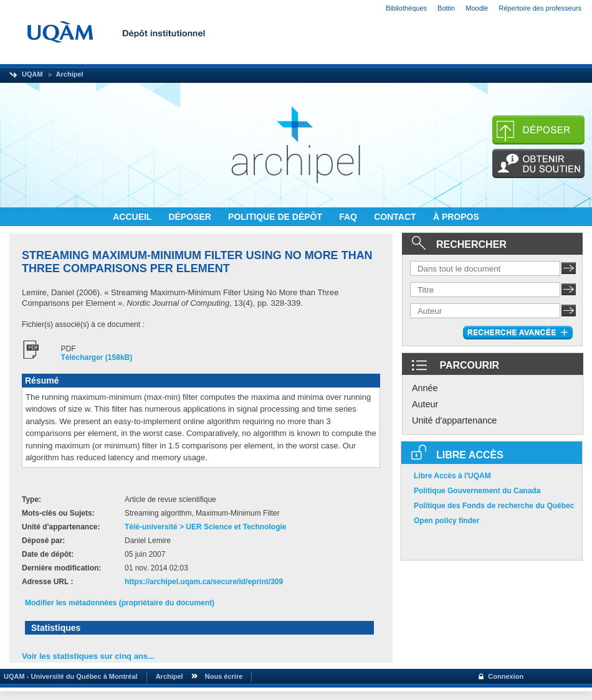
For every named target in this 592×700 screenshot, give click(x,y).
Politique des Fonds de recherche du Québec (494, 506)
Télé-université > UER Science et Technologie (206, 527)
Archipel (70, 74)
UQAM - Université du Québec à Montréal (69, 676)
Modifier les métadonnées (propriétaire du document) (120, 603)
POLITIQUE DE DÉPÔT (276, 217)
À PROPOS (456, 217)
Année (425, 388)
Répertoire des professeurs (540, 8)
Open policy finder (446, 521)
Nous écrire (224, 676)
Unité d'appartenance (454, 420)
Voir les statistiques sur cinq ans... (88, 656)
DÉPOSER (191, 217)
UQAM (32, 74)
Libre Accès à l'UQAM (452, 476)
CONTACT (396, 217)
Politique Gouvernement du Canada (477, 491)
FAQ (349, 217)
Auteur (425, 404)
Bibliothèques (406, 8)
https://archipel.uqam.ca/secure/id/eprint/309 (204, 582)
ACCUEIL (133, 217)
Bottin (446, 8)
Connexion (506, 676)
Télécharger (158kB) (97, 357)
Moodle (477, 8)
